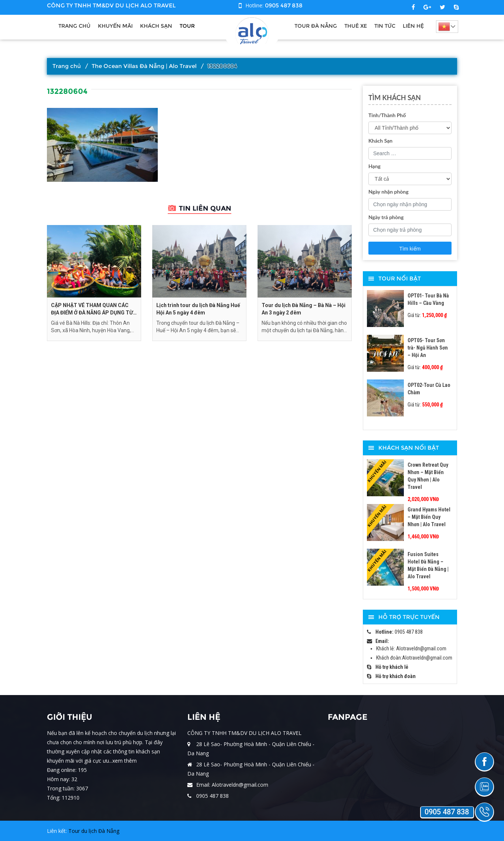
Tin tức (385, 26)
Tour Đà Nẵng (316, 26)
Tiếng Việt (445, 27)
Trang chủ (74, 26)
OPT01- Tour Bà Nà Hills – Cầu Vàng (428, 299)
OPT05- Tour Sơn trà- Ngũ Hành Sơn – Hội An (428, 348)
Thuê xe (356, 26)
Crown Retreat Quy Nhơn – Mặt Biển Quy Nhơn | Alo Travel (428, 476)
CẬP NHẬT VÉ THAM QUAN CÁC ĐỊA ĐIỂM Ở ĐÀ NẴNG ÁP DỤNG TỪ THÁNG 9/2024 (92, 309)
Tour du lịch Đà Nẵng (94, 831)
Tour (187, 26)
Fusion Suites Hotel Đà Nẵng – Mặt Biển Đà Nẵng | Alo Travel (428, 565)
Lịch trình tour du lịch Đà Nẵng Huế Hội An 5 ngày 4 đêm (198, 309)
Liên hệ (413, 26)
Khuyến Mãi (115, 26)
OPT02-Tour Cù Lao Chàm (429, 389)
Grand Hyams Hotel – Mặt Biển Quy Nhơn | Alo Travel (429, 517)
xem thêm (125, 761)
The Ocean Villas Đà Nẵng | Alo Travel (144, 66)
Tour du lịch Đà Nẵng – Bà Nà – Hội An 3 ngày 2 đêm (304, 309)
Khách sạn (156, 26)
